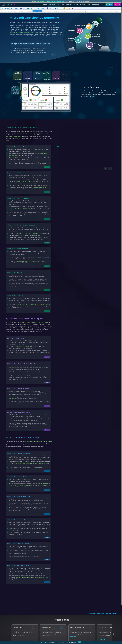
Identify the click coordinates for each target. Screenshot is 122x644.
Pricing (76, 5)
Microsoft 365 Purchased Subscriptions (20, 520)
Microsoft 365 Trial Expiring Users (18, 388)
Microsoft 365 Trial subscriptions (18, 543)
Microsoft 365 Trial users (15, 296)
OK (79, 642)
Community (96, 5)
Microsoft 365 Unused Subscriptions (19, 496)
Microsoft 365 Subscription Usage (18, 453)
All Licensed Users (67, 127)
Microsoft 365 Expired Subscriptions (19, 477)
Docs (63, 5)
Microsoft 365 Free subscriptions (18, 565)
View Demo (47, 167)
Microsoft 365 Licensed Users (17, 147)
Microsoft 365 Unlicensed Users (18, 249)
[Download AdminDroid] (117, 5)
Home (45, 5)
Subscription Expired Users (16, 338)
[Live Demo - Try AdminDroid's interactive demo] (109, 5)
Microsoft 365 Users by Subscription (19, 198)
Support (83, 5)
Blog (89, 5)
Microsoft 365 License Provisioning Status (21, 225)
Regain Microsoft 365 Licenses (17, 173)
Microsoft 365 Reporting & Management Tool (50, 1)
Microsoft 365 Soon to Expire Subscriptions (21, 363)
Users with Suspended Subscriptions (19, 412)
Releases (69, 5)
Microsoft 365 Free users (15, 272)
